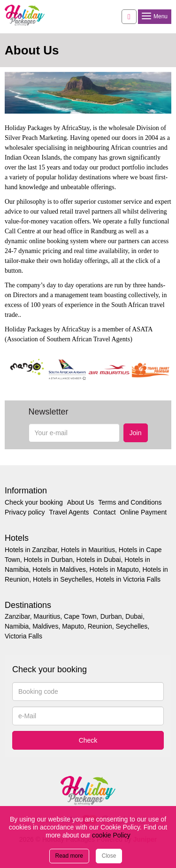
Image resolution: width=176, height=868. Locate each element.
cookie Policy (111, 835)
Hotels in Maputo (114, 569)
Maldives (45, 626)
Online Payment (144, 512)
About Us (81, 502)
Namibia (17, 626)
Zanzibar (17, 616)
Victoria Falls (23, 636)
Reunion (100, 626)
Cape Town (80, 616)
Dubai (134, 616)
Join (136, 433)
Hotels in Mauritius (88, 550)
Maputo (73, 626)
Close (109, 856)
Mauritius (47, 616)
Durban (111, 616)
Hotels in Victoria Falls (128, 579)
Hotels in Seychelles (62, 579)
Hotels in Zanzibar (31, 550)
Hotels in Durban (48, 560)
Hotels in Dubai (99, 560)
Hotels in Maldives (59, 569)
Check (88, 740)
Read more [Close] (69, 856)
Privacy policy (25, 512)
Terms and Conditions (130, 502)
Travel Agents (69, 512)
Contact (104, 512)
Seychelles (132, 626)
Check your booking (34, 502)
